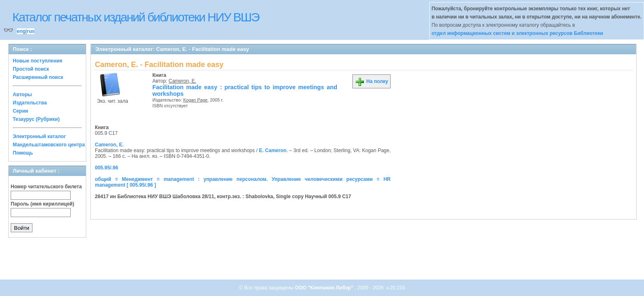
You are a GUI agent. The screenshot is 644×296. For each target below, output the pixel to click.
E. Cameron (273, 150)
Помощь (23, 153)
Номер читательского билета (46, 187)
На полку (371, 81)
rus (31, 31)
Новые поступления (38, 61)
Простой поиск (31, 69)
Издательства (30, 103)
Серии (20, 111)
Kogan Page (195, 100)
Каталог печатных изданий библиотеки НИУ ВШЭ (136, 17)
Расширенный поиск (38, 77)
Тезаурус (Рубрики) (36, 119)
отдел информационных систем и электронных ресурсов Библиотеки (517, 33)
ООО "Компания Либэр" (325, 288)
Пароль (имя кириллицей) (43, 204)
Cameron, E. (183, 81)
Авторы (22, 95)
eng (21, 31)
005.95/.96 (107, 168)
